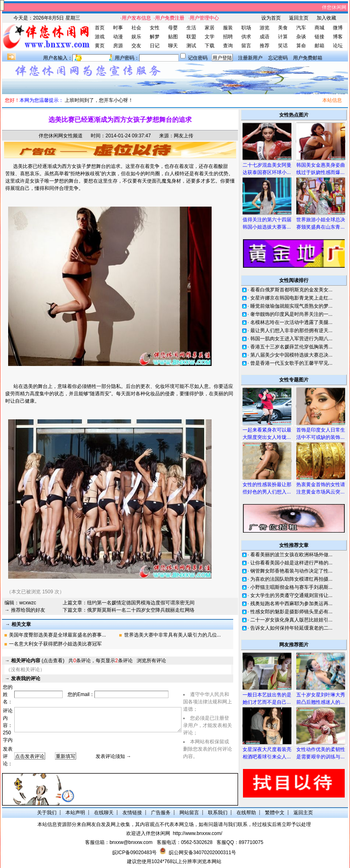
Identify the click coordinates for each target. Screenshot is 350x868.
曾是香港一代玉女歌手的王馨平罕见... (291, 363)
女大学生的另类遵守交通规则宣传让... (291, 595)
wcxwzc (27, 603)
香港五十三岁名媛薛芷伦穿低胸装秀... (291, 347)
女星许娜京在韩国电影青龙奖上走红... (291, 298)
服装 (228, 28)
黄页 (100, 46)
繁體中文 (275, 813)
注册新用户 (250, 58)
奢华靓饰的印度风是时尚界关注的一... (291, 314)
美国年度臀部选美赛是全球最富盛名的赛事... (57, 635)
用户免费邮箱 (308, 58)
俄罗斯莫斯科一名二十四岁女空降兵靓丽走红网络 (141, 610)
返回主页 (299, 18)
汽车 (301, 28)
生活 (191, 28)
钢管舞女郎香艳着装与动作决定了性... (291, 571)
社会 (136, 28)
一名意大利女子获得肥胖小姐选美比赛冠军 (55, 644)
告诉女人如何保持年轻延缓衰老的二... (291, 628)
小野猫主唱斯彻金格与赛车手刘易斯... (291, 587)
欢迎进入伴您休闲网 (148, 833)
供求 (246, 37)
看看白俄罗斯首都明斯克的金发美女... (291, 290)
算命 (301, 46)
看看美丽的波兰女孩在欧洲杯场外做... (291, 555)
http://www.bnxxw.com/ (198, 833)
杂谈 (301, 37)
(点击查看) (38, 661)
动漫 (118, 37)
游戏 (100, 37)
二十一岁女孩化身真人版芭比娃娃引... (291, 620)
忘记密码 (278, 58)
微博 (338, 28)
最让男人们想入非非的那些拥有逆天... (291, 330)
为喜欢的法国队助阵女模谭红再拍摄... (291, 579)
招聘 (228, 37)
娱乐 (136, 37)
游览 (265, 28)
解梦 (155, 37)
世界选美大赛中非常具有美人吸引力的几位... (173, 635)
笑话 (283, 46)
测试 (191, 46)
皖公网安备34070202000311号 (202, 853)
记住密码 (198, 58)
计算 (283, 37)
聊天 (173, 46)
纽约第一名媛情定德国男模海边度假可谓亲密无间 (141, 603)
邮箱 (319, 46)
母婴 (173, 28)
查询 (228, 46)
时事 (118, 28)
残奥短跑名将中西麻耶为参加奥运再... (291, 604)
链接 (319, 37)
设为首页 (271, 18)
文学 (210, 37)
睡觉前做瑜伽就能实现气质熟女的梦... (291, 306)
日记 (155, 46)
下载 (210, 46)
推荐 (265, 46)
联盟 (191, 37)
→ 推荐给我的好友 (25, 610)
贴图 (173, 37)
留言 (246, 46)
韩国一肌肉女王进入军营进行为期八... (291, 339)
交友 (136, 46)
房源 (118, 46)
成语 (265, 37)
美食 (283, 28)
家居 (210, 28)
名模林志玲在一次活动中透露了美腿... (291, 322)
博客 (338, 37)
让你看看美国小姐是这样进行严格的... (291, 563)
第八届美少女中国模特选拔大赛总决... (291, 355)
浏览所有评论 (151, 661)
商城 (319, 28)
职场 (246, 28)
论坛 (338, 46)
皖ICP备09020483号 (135, 853)
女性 (155, 28)
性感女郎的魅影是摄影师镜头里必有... (291, 612)
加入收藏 (326, 18)
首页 (100, 28)
